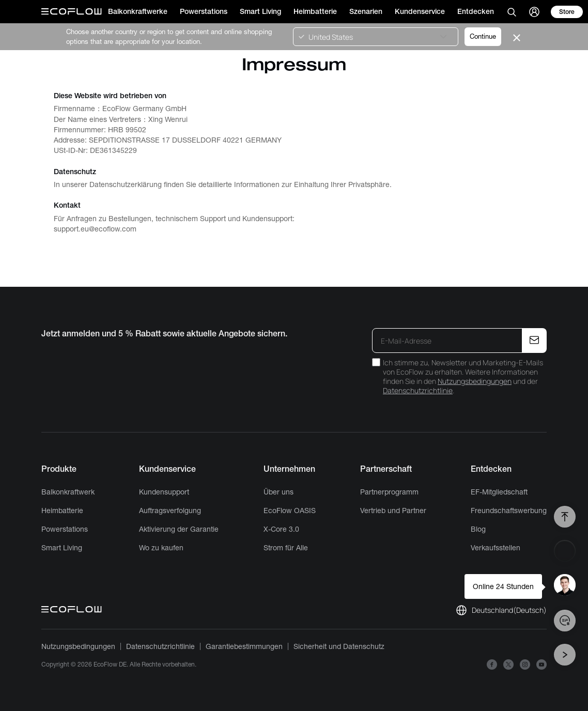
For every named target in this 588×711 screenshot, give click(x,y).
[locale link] (501, 610)
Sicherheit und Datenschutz (339, 646)
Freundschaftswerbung (509, 511)
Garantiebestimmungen (244, 646)
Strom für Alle (286, 548)
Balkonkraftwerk (68, 492)
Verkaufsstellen (496, 548)
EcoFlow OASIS (290, 511)
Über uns (278, 492)
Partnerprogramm (389, 492)
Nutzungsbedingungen (475, 381)
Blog (478, 529)
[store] (567, 12)
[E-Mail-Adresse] (448, 341)
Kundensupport (164, 492)
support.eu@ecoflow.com (95, 229)
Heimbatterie (62, 511)
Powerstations (65, 529)
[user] (534, 12)
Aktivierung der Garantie (179, 529)
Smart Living (62, 548)
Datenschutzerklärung (126, 184)
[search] (512, 12)
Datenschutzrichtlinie (418, 390)
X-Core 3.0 (281, 529)
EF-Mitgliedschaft (499, 492)
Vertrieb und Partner (393, 511)
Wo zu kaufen (161, 548)
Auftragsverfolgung (170, 511)
